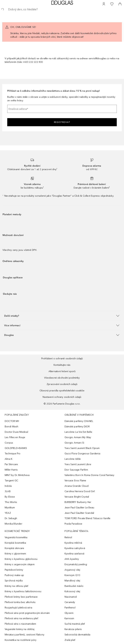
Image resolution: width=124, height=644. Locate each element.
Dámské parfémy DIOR (77, 427)
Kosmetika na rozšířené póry (21, 640)
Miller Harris (11, 470)
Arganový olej (72, 570)
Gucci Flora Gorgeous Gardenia (82, 454)
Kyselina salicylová (75, 548)
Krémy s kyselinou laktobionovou (23, 591)
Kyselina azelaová (74, 554)
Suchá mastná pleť (75, 624)
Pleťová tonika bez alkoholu (20, 602)
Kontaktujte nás (62, 365)
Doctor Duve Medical (16, 432)
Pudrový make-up (14, 575)
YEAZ (8, 513)
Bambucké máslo (74, 586)
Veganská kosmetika (16, 537)
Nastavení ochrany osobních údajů (62, 397)
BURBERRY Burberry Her (78, 502)
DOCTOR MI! (12, 421)
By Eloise (10, 497)
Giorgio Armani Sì (74, 443)
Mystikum (10, 508)
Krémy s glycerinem (15, 554)
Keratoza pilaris (73, 629)
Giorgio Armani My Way (78, 437)
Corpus (9, 443)
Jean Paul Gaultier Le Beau (79, 508)
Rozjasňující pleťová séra (18, 608)
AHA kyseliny (72, 559)
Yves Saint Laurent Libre (78, 464)
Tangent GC (11, 481)
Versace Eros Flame (75, 481)
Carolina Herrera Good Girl (80, 491)
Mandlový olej (72, 581)
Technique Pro (13, 454)
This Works (11, 502)
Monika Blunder (13, 524)
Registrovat (62, 122)
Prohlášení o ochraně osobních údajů (62, 359)
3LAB (8, 491)
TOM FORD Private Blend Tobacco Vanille (88, 518)
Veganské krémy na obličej (20, 629)
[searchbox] (62, 9)
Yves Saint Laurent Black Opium (82, 448)
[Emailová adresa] (62, 109)
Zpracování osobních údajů (62, 384)
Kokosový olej (72, 591)
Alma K (9, 459)
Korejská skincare (14, 548)
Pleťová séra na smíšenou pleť (21, 618)
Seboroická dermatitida (77, 635)
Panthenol (70, 608)
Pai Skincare (11, 464)
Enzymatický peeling (76, 564)
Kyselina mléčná (73, 543)
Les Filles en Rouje (15, 437)
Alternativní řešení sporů (62, 371)
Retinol (68, 537)
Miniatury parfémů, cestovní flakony (25, 635)
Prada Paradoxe (73, 524)
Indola (8, 486)
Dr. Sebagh (11, 518)
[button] (62, 316)
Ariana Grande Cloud (76, 486)
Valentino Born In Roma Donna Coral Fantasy (89, 475)
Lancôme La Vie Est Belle (78, 432)
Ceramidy (70, 602)
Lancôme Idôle (73, 459)
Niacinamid (71, 597)
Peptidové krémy (14, 570)
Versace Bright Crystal (77, 497)
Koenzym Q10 (72, 575)
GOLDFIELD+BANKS (16, 448)
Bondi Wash (11, 427)
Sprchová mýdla (14, 581)
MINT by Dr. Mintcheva (17, 475)
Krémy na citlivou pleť (16, 586)
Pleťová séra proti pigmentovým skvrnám (27, 613)
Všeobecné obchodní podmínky (62, 378)
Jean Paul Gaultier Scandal (79, 513)
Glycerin (69, 613)
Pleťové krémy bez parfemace (21, 597)
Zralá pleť (70, 640)
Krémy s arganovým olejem (20, 564)
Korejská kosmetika (15, 543)
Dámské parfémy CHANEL (79, 421)
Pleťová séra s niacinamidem (20, 624)
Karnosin (69, 618)
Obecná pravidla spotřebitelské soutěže (62, 391)
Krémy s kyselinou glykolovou (21, 559)
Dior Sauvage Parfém (76, 470)
